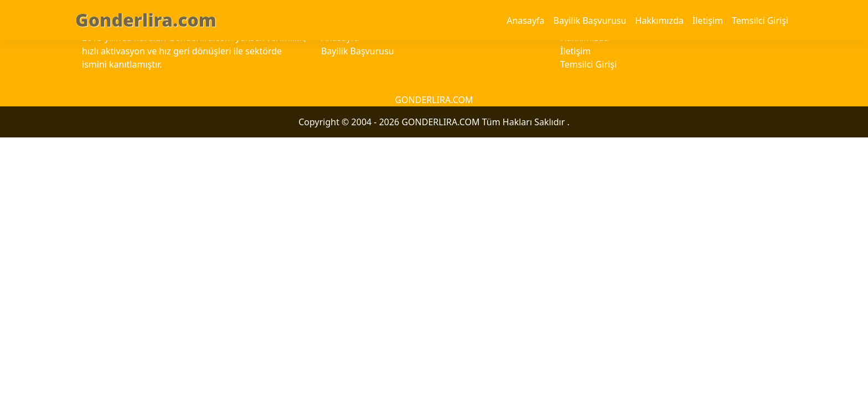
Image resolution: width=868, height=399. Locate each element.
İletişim (708, 21)
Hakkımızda (659, 21)
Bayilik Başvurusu (590, 21)
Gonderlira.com (146, 20)
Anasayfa (525, 21)
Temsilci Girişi (760, 21)
